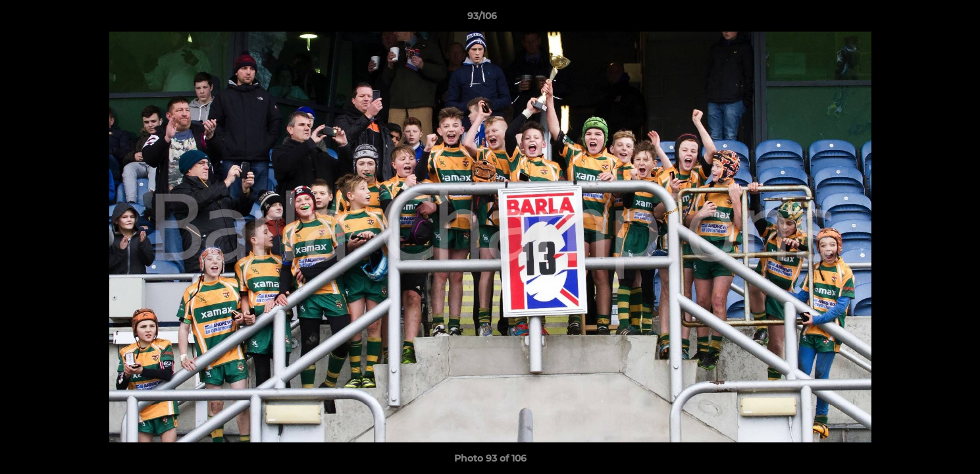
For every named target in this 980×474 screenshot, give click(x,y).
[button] (925, 19)
